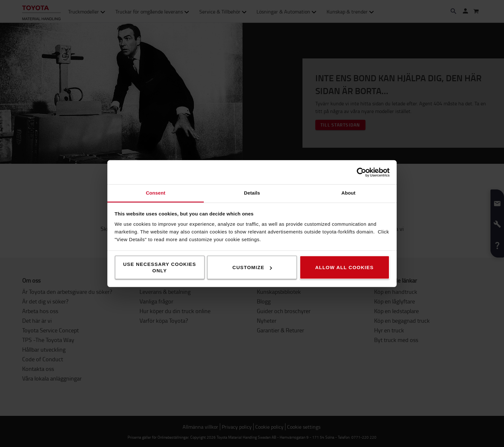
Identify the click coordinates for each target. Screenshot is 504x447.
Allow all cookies (344, 267)
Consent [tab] (156, 193)
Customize (252, 267)
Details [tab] (252, 193)
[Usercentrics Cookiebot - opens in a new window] (361, 172)
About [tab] (348, 193)
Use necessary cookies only (160, 267)
